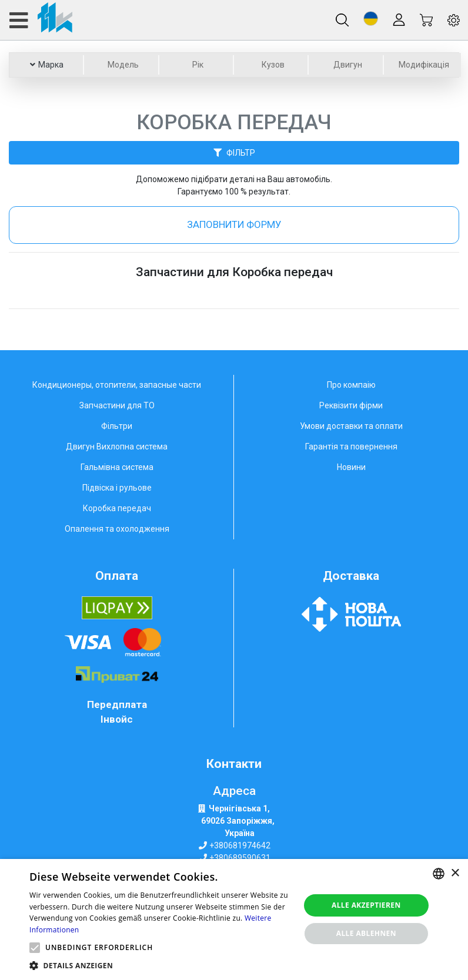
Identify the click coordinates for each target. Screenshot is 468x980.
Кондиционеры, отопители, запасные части (117, 385)
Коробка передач (117, 508)
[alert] (234, 919)
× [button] (455, 873)
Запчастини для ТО (117, 405)
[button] (371, 19)
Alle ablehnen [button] (366, 933)
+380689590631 (240, 858)
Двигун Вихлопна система (117, 447)
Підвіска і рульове (117, 488)
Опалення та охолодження (117, 529)
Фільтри (117, 426)
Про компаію (351, 385)
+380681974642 (240, 845)
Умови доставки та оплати (351, 426)
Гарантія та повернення (351, 447)
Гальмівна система (117, 467)
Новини (351, 467)
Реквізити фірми (351, 405)
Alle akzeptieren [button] (366, 905)
